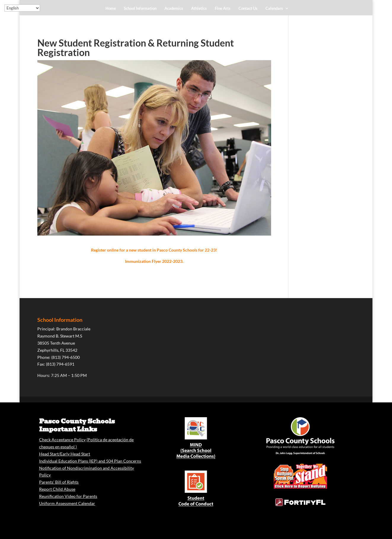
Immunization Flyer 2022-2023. (154, 261)
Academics (174, 8)
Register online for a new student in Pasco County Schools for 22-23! (154, 250)
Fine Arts (223, 8)
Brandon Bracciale (73, 329)
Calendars (274, 8)
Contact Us (248, 8)
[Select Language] (22, 8)
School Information (140, 8)
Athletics (199, 8)
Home (111, 8)
